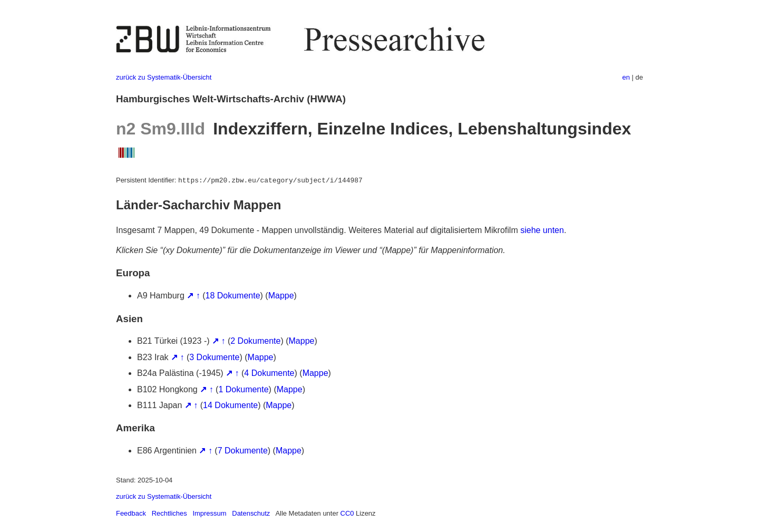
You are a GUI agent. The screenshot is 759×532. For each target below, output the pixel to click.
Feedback (131, 513)
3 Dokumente (214, 357)
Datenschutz (251, 513)
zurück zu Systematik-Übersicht (164, 77)
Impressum (209, 513)
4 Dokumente (269, 373)
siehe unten (542, 230)
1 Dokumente (243, 389)
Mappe (281, 296)
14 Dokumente (230, 405)
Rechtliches (169, 513)
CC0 (347, 513)
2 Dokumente (255, 341)
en (626, 77)
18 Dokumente (233, 296)
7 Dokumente (243, 451)
